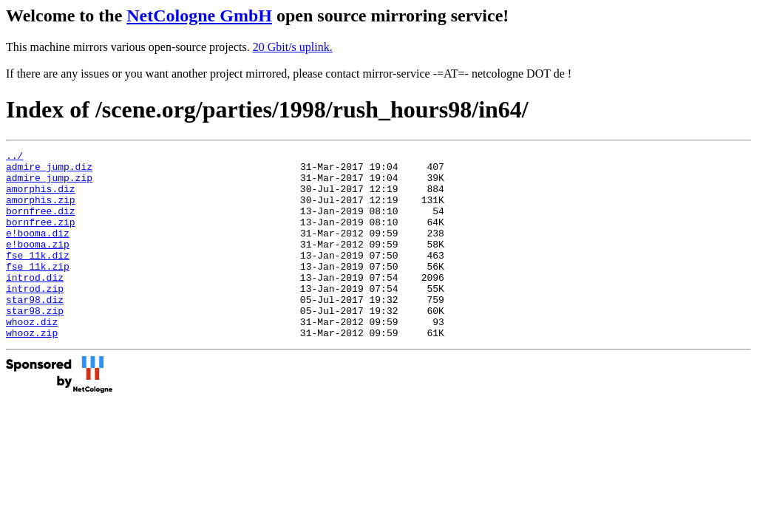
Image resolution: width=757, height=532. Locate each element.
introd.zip (35, 317)
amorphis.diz (41, 197)
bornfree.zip (41, 237)
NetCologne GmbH (199, 16)
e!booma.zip (38, 264)
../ (14, 157)
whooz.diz (32, 357)
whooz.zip (32, 370)
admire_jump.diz (49, 171)
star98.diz (35, 330)
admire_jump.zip (49, 184)
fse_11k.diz (38, 277)
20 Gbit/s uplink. (293, 47)
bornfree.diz (41, 224)
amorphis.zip (41, 211)
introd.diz (35, 304)
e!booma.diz (38, 250)
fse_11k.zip (38, 290)
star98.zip (35, 344)
